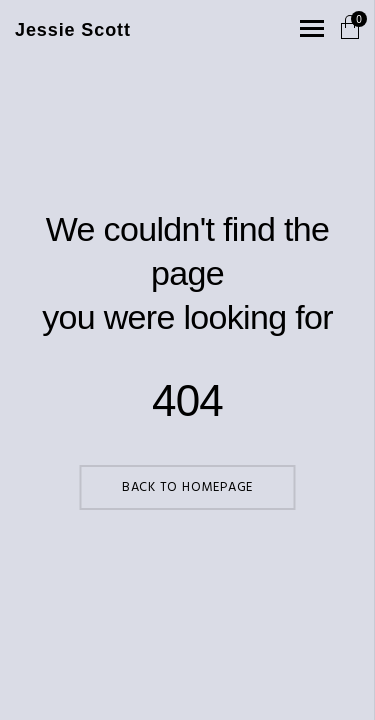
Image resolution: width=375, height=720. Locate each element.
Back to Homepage (187, 487)
